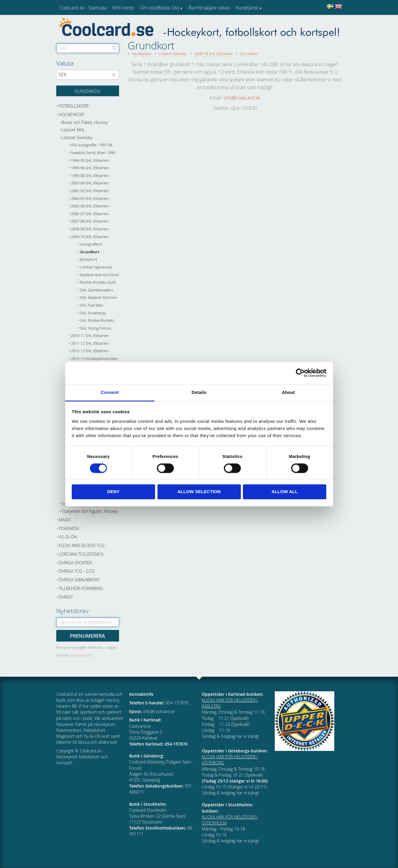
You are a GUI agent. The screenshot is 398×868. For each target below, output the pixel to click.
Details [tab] (199, 392)
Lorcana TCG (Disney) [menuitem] (81, 554)
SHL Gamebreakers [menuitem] (97, 290)
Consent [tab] (110, 392)
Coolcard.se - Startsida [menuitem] (83, 8)
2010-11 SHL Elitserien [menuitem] (90, 336)
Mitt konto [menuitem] (123, 8)
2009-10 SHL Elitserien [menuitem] (90, 237)
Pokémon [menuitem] (69, 528)
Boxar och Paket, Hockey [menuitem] (85, 122)
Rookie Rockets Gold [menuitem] (98, 282)
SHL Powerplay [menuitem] (93, 313)
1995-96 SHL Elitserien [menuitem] (90, 168)
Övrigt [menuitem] (66, 597)
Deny (113, 492)
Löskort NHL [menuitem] (73, 130)
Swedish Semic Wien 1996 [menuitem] (93, 153)
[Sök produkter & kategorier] (88, 48)
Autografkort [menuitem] (91, 244)
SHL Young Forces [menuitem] (96, 328)
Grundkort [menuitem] (90, 252)
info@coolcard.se (242, 98)
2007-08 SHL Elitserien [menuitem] (90, 221)
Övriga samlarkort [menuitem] (79, 580)
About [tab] (288, 392)
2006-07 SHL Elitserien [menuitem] (90, 214)
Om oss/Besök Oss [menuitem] (159, 8)
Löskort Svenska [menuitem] (77, 138)
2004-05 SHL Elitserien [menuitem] (90, 199)
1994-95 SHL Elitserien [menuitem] (90, 160)
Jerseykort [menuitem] (89, 259)
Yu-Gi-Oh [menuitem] (68, 537)
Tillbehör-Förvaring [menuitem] (81, 588)
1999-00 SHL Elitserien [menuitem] (90, 176)
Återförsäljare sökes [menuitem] (209, 8)
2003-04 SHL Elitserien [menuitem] (90, 183)
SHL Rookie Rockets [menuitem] (97, 320)
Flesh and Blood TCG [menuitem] (82, 545)
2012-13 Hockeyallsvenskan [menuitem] (94, 359)
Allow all (285, 492)
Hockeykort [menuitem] (72, 115)
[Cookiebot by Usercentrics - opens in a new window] (300, 373)
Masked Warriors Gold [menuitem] (99, 275)
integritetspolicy (81, 655)
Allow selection (199, 492)
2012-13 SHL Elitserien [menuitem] (90, 351)
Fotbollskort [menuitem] (74, 106)
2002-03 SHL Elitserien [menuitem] (90, 191)
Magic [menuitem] (65, 520)
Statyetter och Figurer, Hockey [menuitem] (90, 511)
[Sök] (115, 48)
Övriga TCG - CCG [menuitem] (77, 571)
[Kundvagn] (88, 91)
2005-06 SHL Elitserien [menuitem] (90, 206)
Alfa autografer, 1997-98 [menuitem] (92, 145)
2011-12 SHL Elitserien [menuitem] (90, 343)
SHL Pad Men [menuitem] (92, 305)
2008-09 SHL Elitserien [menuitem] (90, 229)
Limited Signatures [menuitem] (96, 267)
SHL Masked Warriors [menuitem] (99, 298)
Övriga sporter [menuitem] (75, 563)
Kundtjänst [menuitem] (247, 8)
